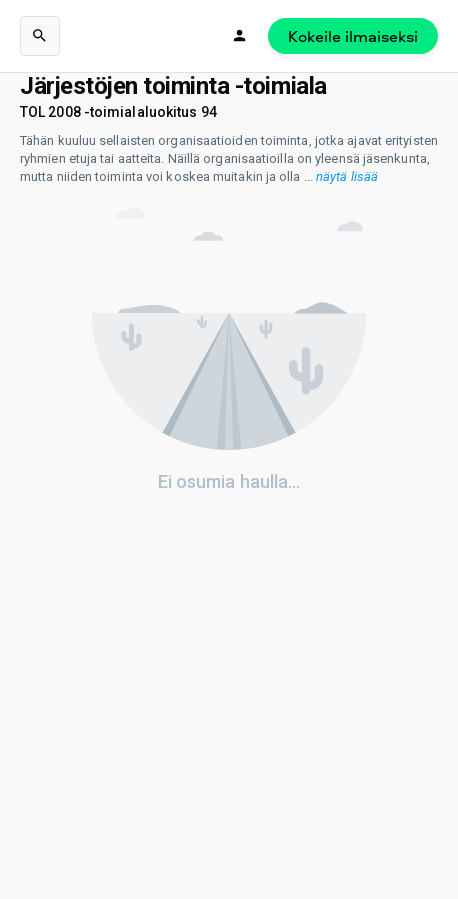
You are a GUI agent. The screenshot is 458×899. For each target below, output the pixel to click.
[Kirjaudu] (240, 36)
